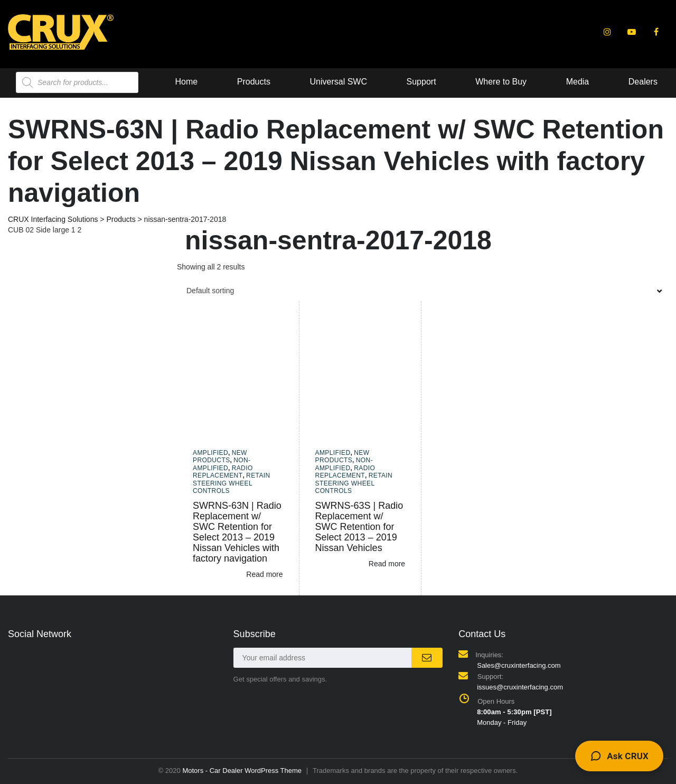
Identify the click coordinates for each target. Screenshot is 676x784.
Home (30, 82)
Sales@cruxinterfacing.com (519, 665)
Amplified (210, 453)
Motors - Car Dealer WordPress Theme (242, 771)
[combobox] (422, 291)
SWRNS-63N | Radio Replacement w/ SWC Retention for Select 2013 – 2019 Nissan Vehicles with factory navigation (237, 532)
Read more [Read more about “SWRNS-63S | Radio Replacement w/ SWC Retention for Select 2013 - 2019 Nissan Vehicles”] (387, 564)
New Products (220, 456)
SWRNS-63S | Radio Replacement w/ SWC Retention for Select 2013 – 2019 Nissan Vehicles (359, 527)
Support (265, 82)
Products (97, 82)
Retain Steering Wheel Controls (232, 483)
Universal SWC (182, 82)
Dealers (486, 82)
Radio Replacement (223, 472)
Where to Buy (345, 82)
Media (421, 82)
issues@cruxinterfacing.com (520, 687)
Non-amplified (222, 464)
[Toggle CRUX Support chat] (619, 756)
